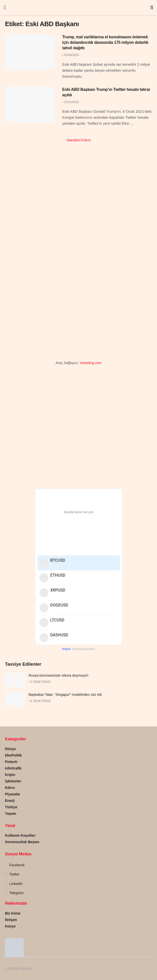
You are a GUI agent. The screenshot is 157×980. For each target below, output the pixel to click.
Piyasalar (13, 794)
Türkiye (11, 807)
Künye (10, 926)
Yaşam (10, 814)
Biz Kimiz (13, 913)
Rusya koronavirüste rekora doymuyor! (58, 675)
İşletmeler (13, 781)
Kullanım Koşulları (20, 835)
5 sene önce (40, 682)
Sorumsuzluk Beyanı (22, 842)
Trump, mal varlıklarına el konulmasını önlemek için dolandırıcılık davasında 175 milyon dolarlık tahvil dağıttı (105, 43)
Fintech (11, 762)
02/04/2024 (71, 55)
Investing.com (91, 363)
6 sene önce (40, 701)
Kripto (10, 775)
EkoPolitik (13, 755)
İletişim (11, 920)
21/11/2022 (71, 102)
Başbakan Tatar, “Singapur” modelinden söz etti (65, 695)
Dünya (10, 749)
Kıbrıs (10, 788)
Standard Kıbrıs (78, 140)
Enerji (10, 801)
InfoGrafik (13, 768)
